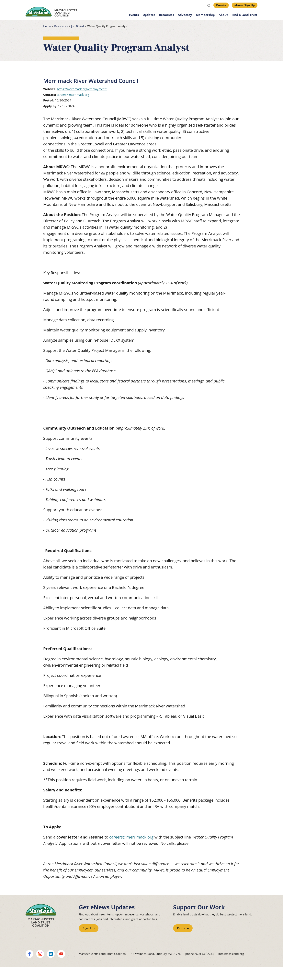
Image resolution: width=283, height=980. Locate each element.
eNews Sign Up (245, 5)
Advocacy (185, 15)
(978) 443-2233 (204, 954)
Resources (166, 15)
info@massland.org (231, 954)
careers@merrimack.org (73, 95)
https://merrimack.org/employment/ (82, 89)
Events (134, 15)
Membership (205, 15)
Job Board (78, 26)
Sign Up (89, 928)
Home (47, 26)
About (223, 15)
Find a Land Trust (245, 15)
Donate (221, 5)
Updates (149, 15)
